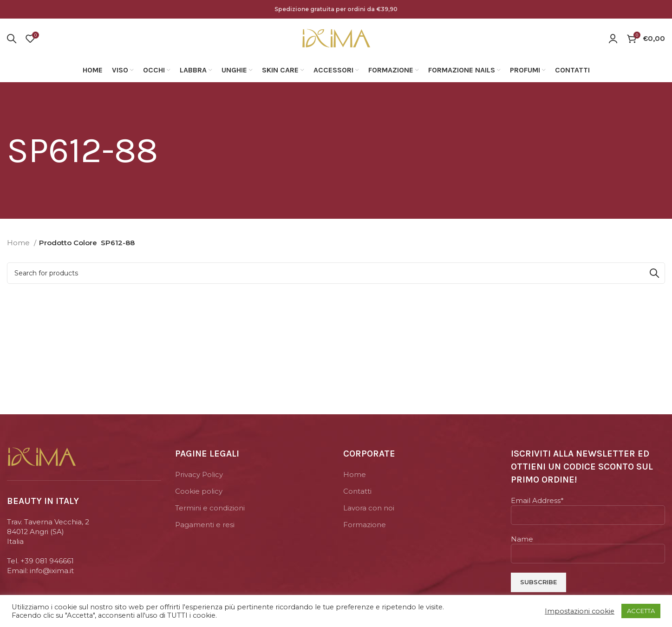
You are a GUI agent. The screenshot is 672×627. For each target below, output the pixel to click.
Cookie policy (199, 491)
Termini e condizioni (210, 508)
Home (19, 243)
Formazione (365, 525)
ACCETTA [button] (641, 611)
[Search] (12, 39)
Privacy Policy (199, 474)
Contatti (357, 491)
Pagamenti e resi (205, 525)
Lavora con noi (369, 508)
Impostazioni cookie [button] (580, 611)
